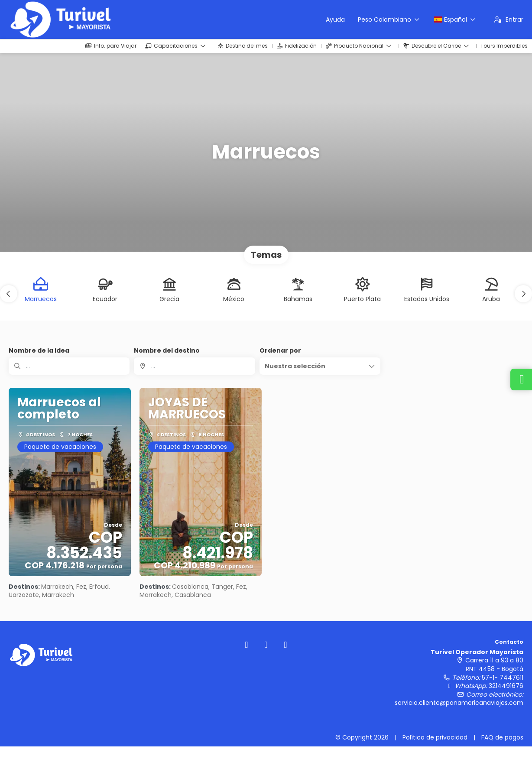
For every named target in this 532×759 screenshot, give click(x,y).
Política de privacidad (435, 737)
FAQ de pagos (502, 737)
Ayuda (335, 19)
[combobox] (194, 366)
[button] (9, 294)
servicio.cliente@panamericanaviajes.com (459, 703)
